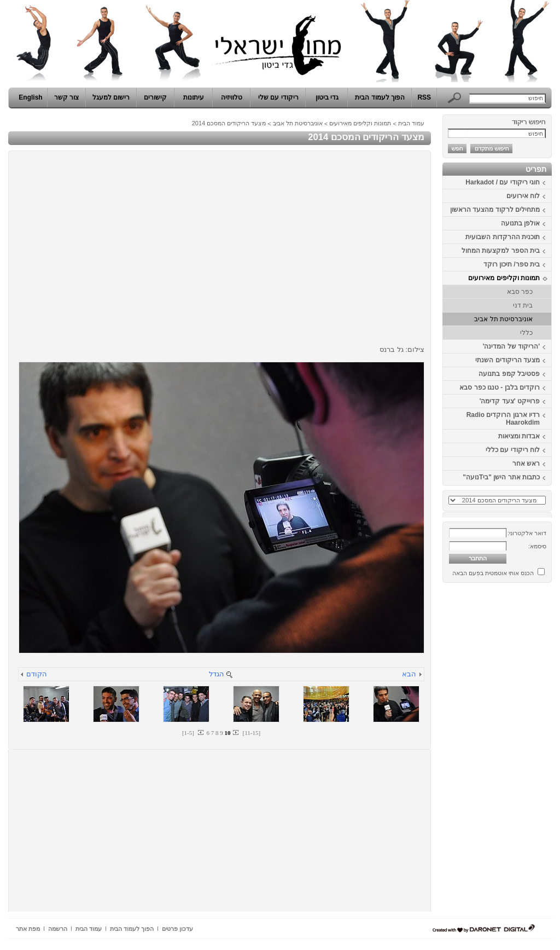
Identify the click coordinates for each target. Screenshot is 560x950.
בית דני (523, 305)
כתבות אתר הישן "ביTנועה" (501, 477)
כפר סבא (520, 292)
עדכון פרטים (177, 929)
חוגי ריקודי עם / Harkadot (503, 182)
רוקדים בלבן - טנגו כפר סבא (500, 387)
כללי (526, 333)
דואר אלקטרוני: (527, 533)
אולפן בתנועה (520, 223)
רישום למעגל (111, 97)
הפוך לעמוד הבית (380, 97)
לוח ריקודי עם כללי (513, 450)
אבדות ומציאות (519, 436)
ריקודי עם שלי (278, 97)
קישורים (155, 97)
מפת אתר (28, 929)
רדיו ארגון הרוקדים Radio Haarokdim (503, 419)
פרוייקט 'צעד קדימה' (510, 401)
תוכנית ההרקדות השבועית (503, 237)
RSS (424, 97)
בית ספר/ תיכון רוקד (512, 264)
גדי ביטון (327, 97)
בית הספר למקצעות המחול (501, 251)
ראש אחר (526, 464)
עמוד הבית (411, 123)
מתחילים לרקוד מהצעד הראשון (495, 210)
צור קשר (66, 97)
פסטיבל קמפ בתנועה (509, 374)
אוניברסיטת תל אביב (503, 319)
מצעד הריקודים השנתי (507, 360)
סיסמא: (537, 546)
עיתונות (194, 97)
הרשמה (58, 929)
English (30, 97)
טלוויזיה (232, 97)
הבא (409, 674)
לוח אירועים (523, 196)
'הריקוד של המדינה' (511, 346)
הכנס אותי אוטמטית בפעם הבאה (493, 573)
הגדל (217, 674)
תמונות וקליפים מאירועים (504, 278)
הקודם (37, 674)
